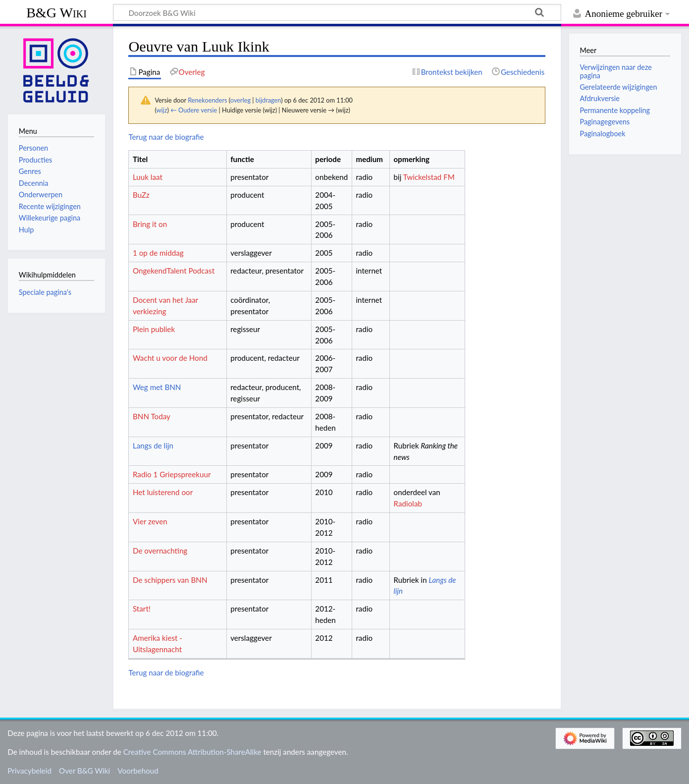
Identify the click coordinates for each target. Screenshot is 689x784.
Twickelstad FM (429, 177)
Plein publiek (154, 329)
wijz (162, 110)
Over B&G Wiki (84, 771)
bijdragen (268, 100)
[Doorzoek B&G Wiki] (337, 12)
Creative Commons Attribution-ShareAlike (192, 752)
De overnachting (160, 551)
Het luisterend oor (163, 492)
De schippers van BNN (170, 580)
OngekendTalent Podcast (174, 271)
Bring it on (150, 224)
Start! (142, 609)
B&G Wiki (56, 13)
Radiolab (408, 504)
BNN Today (152, 416)
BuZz (141, 195)
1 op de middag (158, 253)
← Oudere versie (194, 110)
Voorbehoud (138, 771)
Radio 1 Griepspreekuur (172, 474)
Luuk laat (148, 177)
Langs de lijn (153, 446)
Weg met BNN (157, 387)
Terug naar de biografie (166, 137)
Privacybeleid (29, 771)
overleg (240, 100)
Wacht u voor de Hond (170, 358)
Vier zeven (150, 521)
